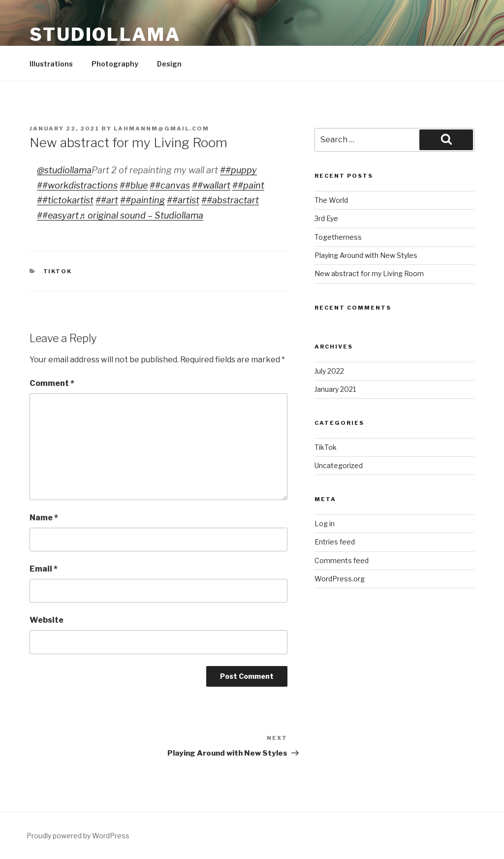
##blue (134, 185)
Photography (115, 64)
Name (44, 518)
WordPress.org (340, 579)
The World (331, 200)
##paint (248, 185)
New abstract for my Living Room (369, 273)
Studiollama (105, 34)
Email (44, 569)
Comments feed (342, 560)
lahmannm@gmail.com (161, 128)
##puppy (238, 170)
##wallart (211, 185)
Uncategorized (339, 465)
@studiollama (64, 170)
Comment (52, 383)
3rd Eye (326, 218)
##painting (142, 200)
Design (169, 64)
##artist (183, 200)
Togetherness (338, 237)
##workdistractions (77, 185)
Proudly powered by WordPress (78, 836)
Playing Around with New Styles (366, 255)
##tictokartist (65, 200)
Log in (325, 524)
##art (107, 200)
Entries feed (335, 542)
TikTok (58, 271)
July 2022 (329, 371)
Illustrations (51, 64)
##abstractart (230, 200)
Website (47, 620)
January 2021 (335, 389)
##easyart (58, 215)
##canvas (170, 185)
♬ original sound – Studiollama (141, 215)
